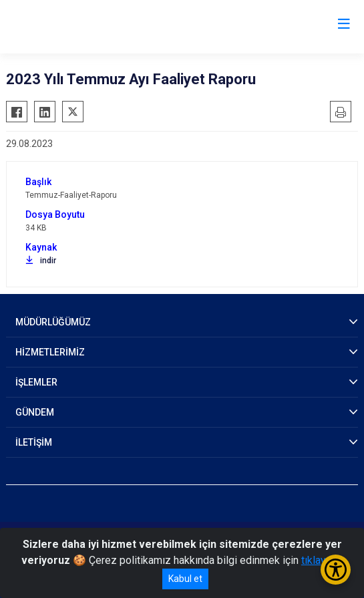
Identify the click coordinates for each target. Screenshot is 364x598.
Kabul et (185, 579)
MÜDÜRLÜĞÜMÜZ (53, 322)
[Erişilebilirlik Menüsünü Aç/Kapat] (336, 570)
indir (41, 261)
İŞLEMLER (36, 382)
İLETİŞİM (34, 442)
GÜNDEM (35, 412)
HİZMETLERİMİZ (50, 352)
